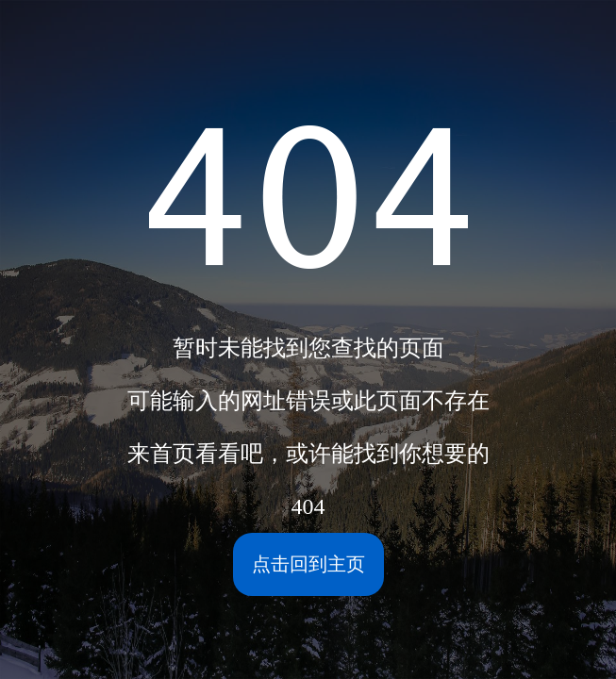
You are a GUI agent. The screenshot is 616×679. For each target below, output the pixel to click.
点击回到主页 (308, 564)
